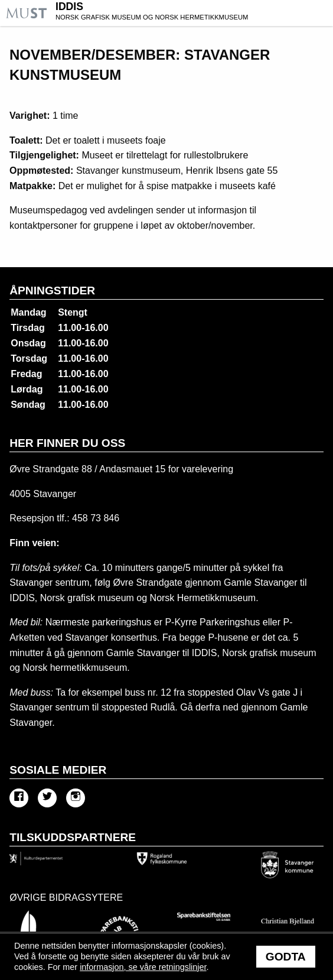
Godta (286, 957)
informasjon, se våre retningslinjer (143, 967)
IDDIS (193, 12)
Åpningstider (52, 291)
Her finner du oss (67, 443)
